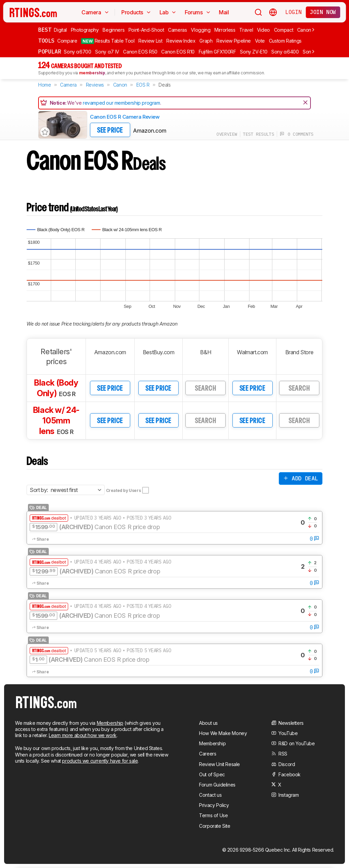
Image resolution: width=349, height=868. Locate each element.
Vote (260, 41)
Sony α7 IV (107, 52)
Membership (110, 723)
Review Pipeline (234, 41)
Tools (46, 41)
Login (293, 12)
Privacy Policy (214, 805)
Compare (67, 41)
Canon (304, 30)
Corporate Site (215, 826)
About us (208, 723)
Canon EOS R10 (178, 52)
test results (259, 134)
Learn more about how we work (83, 735)
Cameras (178, 30)
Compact (284, 30)
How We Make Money (223, 733)
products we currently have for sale (100, 761)
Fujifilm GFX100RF (217, 52)
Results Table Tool (108, 41)
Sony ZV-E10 (254, 52)
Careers (208, 754)
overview (227, 134)
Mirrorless (225, 30)
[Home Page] (33, 12)
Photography (85, 30)
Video (263, 30)
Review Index (181, 41)
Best (45, 30)
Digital (60, 30)
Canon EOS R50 (140, 52)
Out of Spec (212, 774)
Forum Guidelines (217, 785)
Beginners (113, 30)
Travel (246, 30)
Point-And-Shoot (146, 30)
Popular (50, 51)
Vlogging (201, 30)
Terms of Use (213, 815)
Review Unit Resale (219, 764)
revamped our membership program (122, 103)
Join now (323, 12)
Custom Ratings (285, 41)
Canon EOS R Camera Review (125, 117)
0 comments (297, 134)
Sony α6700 (78, 52)
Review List (150, 41)
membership (92, 73)
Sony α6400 (285, 52)
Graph (206, 41)
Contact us (210, 795)
